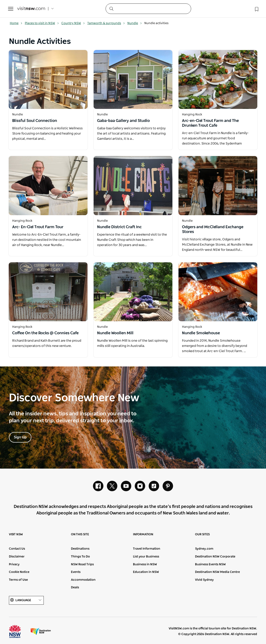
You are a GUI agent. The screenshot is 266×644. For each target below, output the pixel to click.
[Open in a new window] (48, 79)
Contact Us (17, 549)
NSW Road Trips (82, 564)
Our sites (202, 534)
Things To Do (80, 557)
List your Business (146, 557)
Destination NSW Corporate (215, 557)
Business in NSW (145, 564)
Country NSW (73, 23)
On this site (80, 534)
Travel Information (147, 549)
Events (76, 572)
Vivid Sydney (204, 580)
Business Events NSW (210, 564)
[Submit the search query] (111, 8)
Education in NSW (146, 572)
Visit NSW (16, 534)
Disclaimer (17, 557)
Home (16, 23)
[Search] (148, 9)
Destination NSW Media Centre (217, 572)
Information (143, 534)
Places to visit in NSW (42, 23)
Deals (75, 587)
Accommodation (83, 580)
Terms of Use (18, 580)
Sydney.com (204, 549)
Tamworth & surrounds (106, 23)
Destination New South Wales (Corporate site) (41, 631)
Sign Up (20, 437)
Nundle (135, 23)
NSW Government (19, 631)
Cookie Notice (19, 572)
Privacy (14, 564)
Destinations (80, 549)
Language (26, 600)
